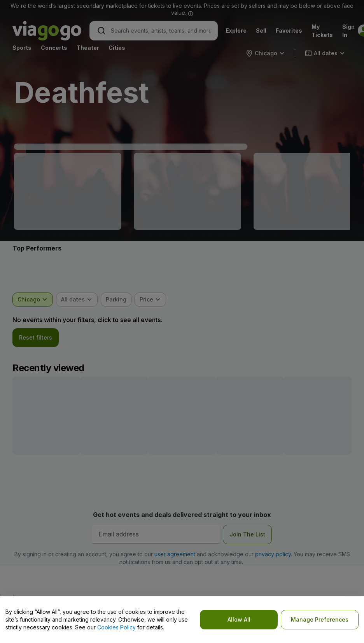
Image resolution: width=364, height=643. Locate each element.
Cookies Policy (116, 627)
